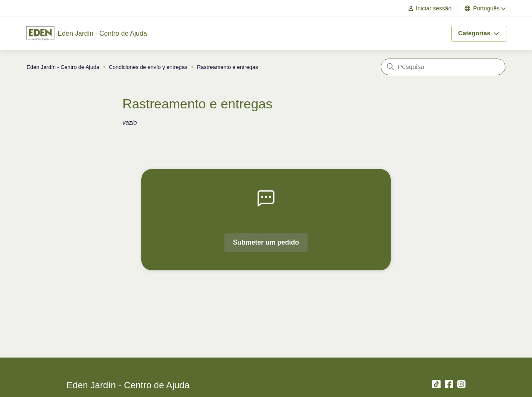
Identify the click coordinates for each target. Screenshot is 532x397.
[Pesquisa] (443, 67)
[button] (434, 9)
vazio (129, 122)
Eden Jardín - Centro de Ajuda (63, 67)
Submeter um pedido (266, 242)
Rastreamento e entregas (228, 67)
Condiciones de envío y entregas (148, 67)
